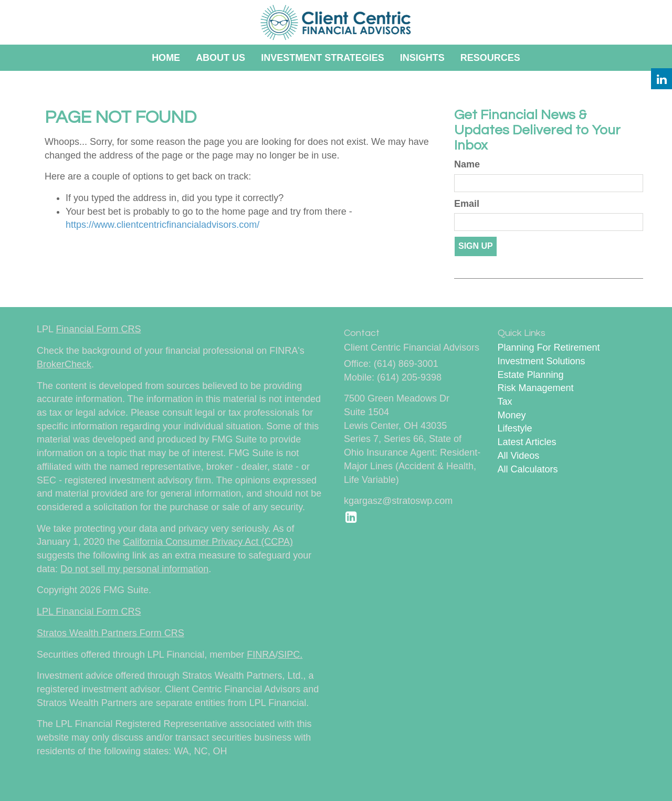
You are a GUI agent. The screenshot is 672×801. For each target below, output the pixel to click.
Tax (505, 402)
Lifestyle (515, 428)
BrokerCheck (64, 364)
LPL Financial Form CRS (89, 612)
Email (467, 204)
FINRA (261, 655)
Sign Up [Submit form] (476, 246)
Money (512, 415)
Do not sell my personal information (134, 569)
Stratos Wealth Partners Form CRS (111, 633)
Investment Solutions (542, 361)
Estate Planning (531, 375)
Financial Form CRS (98, 329)
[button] (220, 58)
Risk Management (536, 388)
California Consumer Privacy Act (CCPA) (208, 542)
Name (467, 164)
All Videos (519, 456)
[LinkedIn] (661, 79)
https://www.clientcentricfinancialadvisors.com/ (162, 225)
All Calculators (528, 469)
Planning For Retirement (549, 347)
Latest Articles (527, 442)
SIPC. (290, 655)
